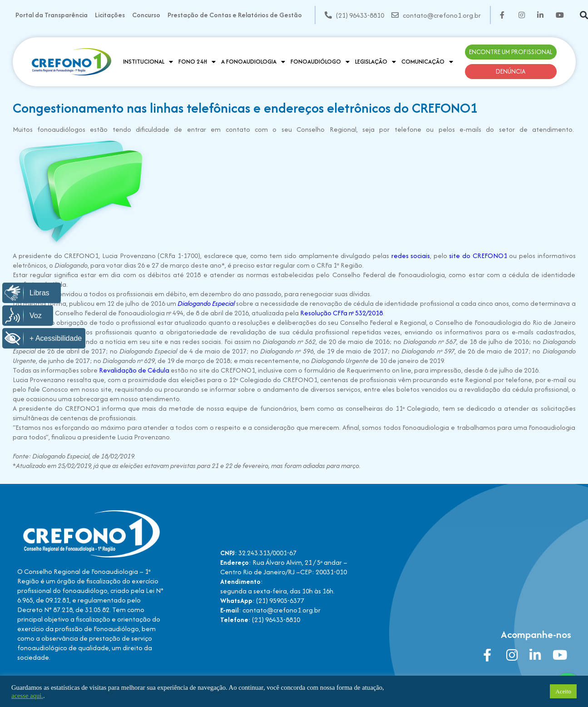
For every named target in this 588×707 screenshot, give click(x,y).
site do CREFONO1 (478, 256)
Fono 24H (197, 62)
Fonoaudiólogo (320, 62)
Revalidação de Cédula (134, 370)
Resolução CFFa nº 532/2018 (341, 313)
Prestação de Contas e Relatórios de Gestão (235, 15)
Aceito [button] (563, 691)
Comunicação (427, 62)
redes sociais (411, 256)
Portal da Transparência (52, 15)
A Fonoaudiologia (253, 62)
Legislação (376, 62)
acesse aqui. (27, 696)
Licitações (110, 15)
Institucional (148, 62)
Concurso (146, 15)
